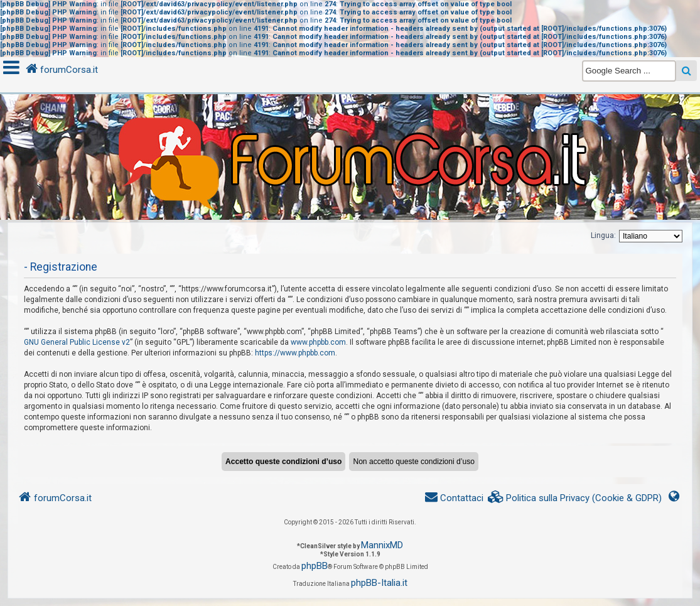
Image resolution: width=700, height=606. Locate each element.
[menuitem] (575, 498)
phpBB (315, 566)
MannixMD (382, 545)
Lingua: (603, 235)
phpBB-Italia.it (379, 583)
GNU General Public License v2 (77, 342)
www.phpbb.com (318, 342)
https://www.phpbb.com (295, 353)
